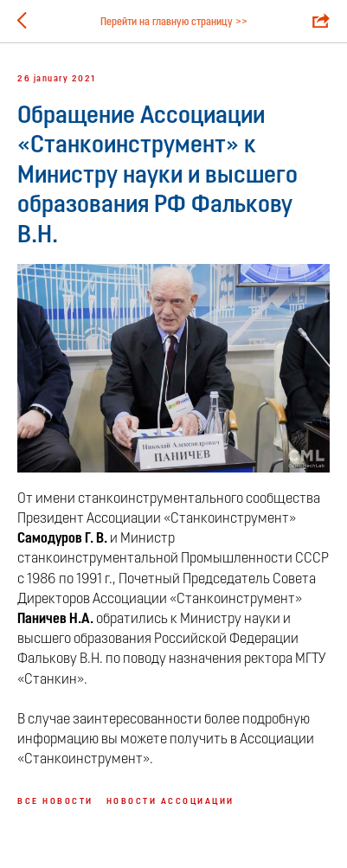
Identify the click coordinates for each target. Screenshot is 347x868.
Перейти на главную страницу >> (174, 23)
